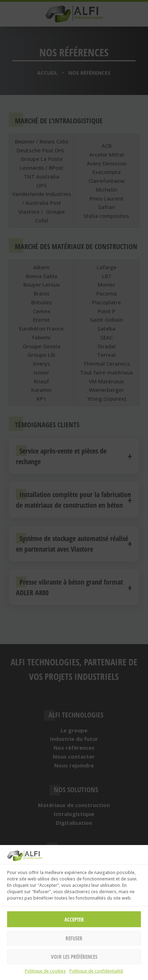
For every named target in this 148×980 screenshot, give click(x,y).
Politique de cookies (45, 971)
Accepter (74, 919)
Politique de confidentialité (96, 971)
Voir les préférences (74, 957)
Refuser (74, 938)
